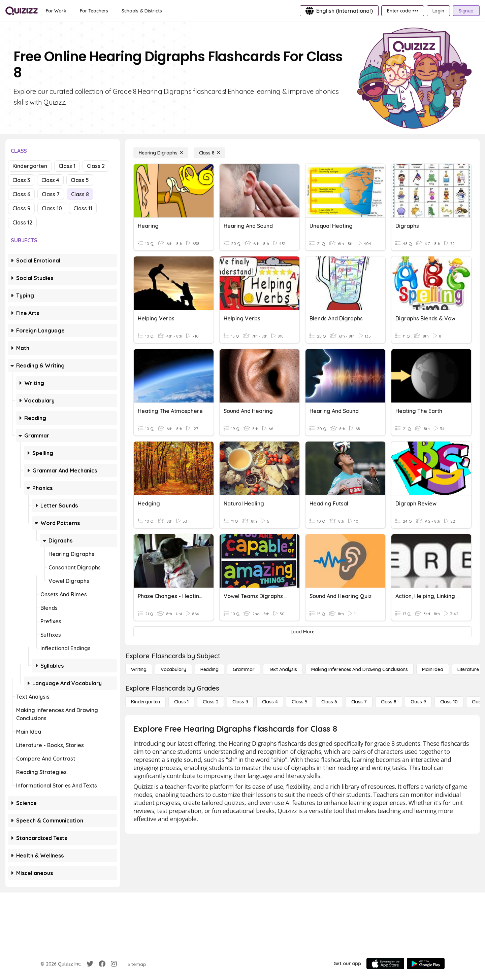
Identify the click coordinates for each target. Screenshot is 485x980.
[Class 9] (418, 702)
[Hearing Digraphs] (161, 153)
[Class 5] (299, 702)
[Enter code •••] (402, 11)
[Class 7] (359, 702)
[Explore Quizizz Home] (22, 11)
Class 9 (21, 208)
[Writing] (139, 669)
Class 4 (50, 180)
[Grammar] (244, 669)
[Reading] (209, 669)
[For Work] (56, 11)
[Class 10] (449, 702)
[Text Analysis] (283, 669)
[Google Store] (426, 964)
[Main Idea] (433, 669)
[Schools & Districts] (142, 11)
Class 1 (67, 166)
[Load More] (302, 632)
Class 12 (22, 222)
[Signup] (466, 11)
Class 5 (80, 180)
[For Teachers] (94, 11)
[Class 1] (181, 702)
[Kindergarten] (145, 702)
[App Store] (385, 964)
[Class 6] (329, 702)
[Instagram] (114, 964)
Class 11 (83, 208)
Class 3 (21, 180)
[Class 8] (209, 153)
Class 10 (52, 208)
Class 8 (80, 194)
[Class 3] (240, 702)
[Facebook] (102, 964)
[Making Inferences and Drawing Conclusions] (360, 669)
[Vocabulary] (173, 669)
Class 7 (51, 194)
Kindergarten (30, 166)
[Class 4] (270, 702)
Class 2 (96, 166)
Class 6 (21, 194)
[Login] (438, 11)
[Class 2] (211, 702)
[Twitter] (90, 964)
